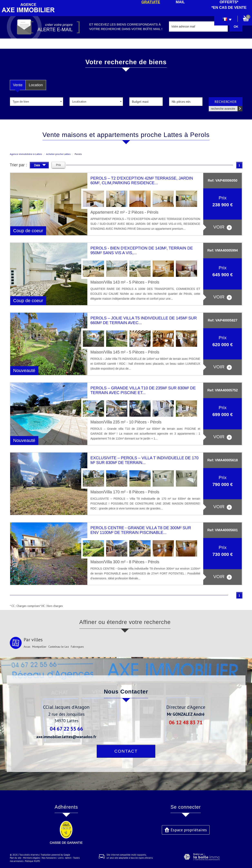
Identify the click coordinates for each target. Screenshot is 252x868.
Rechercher (225, 102)
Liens (61, 858)
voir (223, 227)
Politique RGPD (32, 861)
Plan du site (16, 858)
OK (236, 26)
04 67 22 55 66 (66, 729)
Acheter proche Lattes (58, 154)
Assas (27, 647)
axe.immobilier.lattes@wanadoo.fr (66, 737)
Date (40, 166)
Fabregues (77, 647)
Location (36, 85)
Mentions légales (32, 858)
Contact (126, 751)
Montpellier (39, 647)
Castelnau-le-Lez (59, 647)
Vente (18, 85)
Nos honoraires (49, 858)
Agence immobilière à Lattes (26, 154)
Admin (68, 858)
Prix (58, 165)
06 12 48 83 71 (186, 722)
